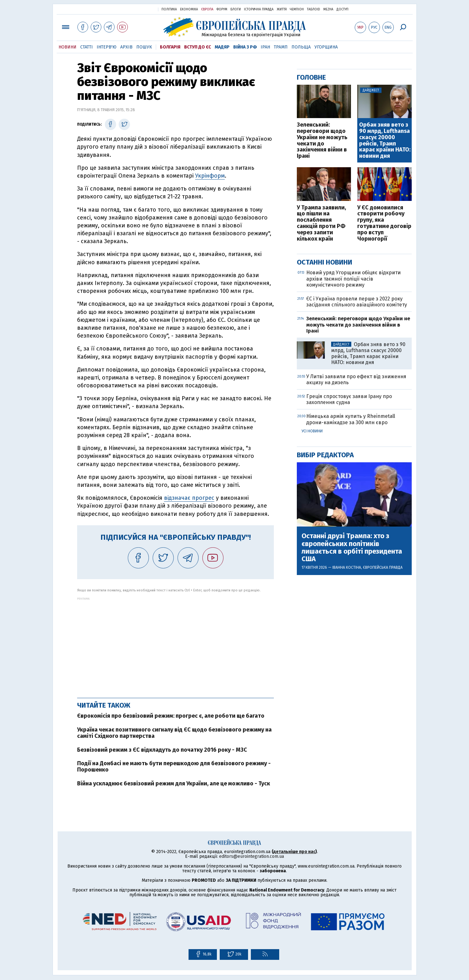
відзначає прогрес (189, 498)
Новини (68, 47)
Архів (126, 47)
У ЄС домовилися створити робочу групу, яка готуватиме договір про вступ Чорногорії (384, 223)
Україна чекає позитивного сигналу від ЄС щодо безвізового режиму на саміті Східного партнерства (174, 733)
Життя (282, 9)
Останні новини (325, 262)
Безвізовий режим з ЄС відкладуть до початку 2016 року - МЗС (162, 750)
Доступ (342, 9)
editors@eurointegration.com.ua (251, 856)
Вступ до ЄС (198, 47)
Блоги (236, 9)
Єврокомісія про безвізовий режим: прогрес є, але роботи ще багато (171, 716)
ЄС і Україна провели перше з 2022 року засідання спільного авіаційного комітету (357, 302)
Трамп (281, 47)
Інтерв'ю (107, 47)
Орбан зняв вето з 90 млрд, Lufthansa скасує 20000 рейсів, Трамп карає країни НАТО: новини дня (385, 141)
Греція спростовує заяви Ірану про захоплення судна (349, 399)
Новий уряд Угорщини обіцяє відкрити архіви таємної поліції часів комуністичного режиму (353, 279)
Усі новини (312, 431)
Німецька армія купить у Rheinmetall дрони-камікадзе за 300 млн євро (351, 419)
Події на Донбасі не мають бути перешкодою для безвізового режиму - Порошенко (174, 766)
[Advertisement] (175, 644)
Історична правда (259, 9)
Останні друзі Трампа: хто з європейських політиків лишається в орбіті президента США (352, 547)
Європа (207, 9)
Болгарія (170, 47)
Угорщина (326, 47)
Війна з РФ (245, 47)
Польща (301, 47)
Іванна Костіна (347, 567)
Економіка (189, 9)
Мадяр (222, 47)
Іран (265, 47)
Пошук (144, 47)
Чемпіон (297, 9)
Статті (87, 47)
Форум (222, 9)
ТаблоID (314, 9)
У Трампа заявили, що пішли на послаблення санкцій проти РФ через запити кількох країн (321, 223)
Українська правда (138, 9)
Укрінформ (210, 176)
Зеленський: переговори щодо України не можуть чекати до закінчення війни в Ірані (322, 141)
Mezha (328, 9)
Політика (169, 9)
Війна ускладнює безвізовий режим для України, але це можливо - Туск (174, 783)
